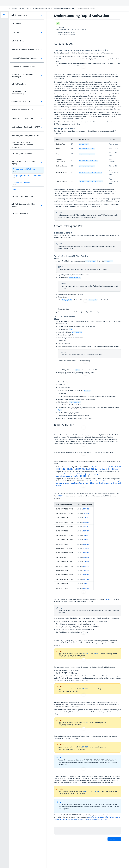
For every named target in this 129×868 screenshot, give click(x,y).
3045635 (86, 549)
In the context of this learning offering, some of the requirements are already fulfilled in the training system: (87, 618)
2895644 (86, 566)
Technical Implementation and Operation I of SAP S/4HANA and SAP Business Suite (51, 9)
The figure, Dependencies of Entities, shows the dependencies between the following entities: (84, 53)
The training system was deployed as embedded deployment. (75, 624)
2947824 (86, 557)
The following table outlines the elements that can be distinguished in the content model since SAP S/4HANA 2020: (85, 132)
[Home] (9, 9)
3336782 (86, 518)
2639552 (96, 654)
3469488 (86, 509)
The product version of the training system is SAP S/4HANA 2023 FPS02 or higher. (81, 621)
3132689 (86, 540)
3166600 (86, 535)
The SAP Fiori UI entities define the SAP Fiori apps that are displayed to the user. (81, 56)
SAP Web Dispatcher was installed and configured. (72, 632)
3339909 (96, 791)
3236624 (86, 531)
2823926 (86, 575)
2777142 (86, 579)
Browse (15, 9)
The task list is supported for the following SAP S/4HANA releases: (85, 667)
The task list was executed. (77, 627)
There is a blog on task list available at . (88, 817)
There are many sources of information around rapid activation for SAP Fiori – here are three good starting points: (87, 463)
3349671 (86, 791)
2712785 (85, 689)
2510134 (86, 654)
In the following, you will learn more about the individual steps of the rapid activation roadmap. (84, 453)
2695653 (86, 588)
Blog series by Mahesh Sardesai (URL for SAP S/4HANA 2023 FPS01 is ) (88, 482)
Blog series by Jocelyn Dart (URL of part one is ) (88, 474)
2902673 (60, 496)
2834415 (86, 571)
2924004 (86, 562)
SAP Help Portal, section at (88, 468)
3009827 (86, 553)
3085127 (86, 544)
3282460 (86, 527)
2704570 (86, 584)
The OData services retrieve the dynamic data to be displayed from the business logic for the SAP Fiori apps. (88, 60)
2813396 (85, 747)
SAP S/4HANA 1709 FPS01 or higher (67, 673)
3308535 (86, 522)
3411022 (86, 513)
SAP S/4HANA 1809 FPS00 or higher (67, 670)
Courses (22, 9)
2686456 (85, 723)
